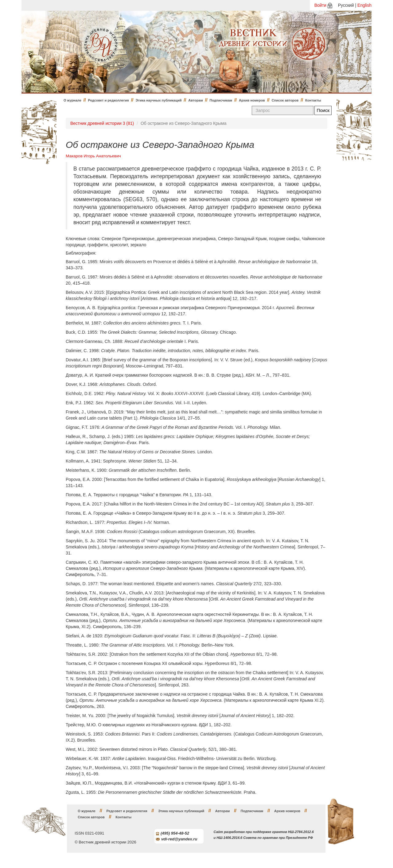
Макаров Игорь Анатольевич (93, 156)
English (364, 5)
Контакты (313, 100)
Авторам (196, 100)
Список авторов (285, 100)
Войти (320, 5)
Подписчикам (221, 100)
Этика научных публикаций (158, 100)
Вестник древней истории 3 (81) (102, 123)
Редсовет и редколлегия (109, 100)
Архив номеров (252, 100)
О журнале (72, 100)
